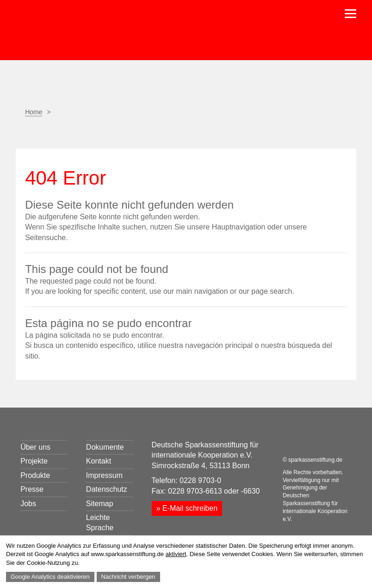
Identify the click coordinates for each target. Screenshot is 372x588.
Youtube (327, 446)
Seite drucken (31, 133)
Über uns (35, 447)
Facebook (77, 133)
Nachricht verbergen (128, 577)
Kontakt (99, 461)
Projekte (34, 461)
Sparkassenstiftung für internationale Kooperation (105, 32)
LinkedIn (306, 446)
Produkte (35, 475)
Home (34, 112)
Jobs (28, 504)
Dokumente (105, 447)
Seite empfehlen (54, 133)
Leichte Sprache (100, 523)
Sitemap (100, 504)
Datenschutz (107, 489)
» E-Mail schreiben (187, 508)
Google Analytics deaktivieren (50, 577)
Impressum (104, 475)
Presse (32, 489)
